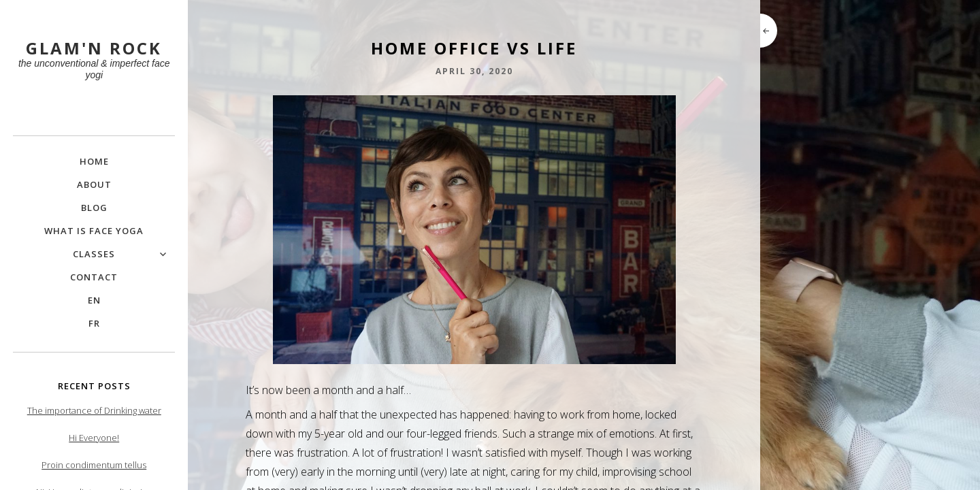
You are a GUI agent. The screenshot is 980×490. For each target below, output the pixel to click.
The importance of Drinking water (94, 410)
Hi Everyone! (94, 438)
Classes (94, 254)
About (94, 184)
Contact (94, 277)
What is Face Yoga (94, 231)
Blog (94, 208)
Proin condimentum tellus (94, 465)
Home (94, 161)
